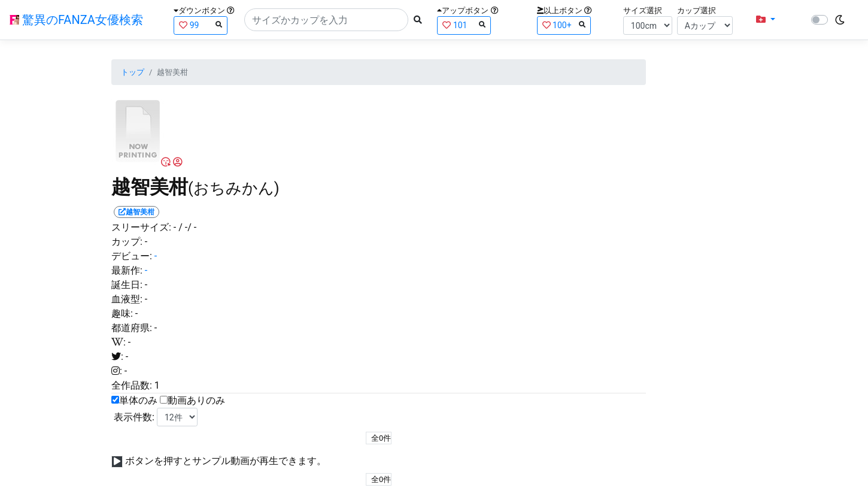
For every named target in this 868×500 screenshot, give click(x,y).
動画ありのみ (196, 400)
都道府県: (132, 328)
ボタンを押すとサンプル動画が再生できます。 (226, 461)
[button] (766, 20)
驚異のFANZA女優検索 (76, 20)
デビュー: (132, 256)
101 (464, 25)
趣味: (122, 313)
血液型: (127, 299)
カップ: (127, 242)
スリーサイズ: (141, 227)
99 (201, 25)
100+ (564, 25)
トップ (133, 72)
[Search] (326, 20)
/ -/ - (187, 227)
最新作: (127, 270)
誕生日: (127, 285)
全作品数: (132, 385)
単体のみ (138, 400)
